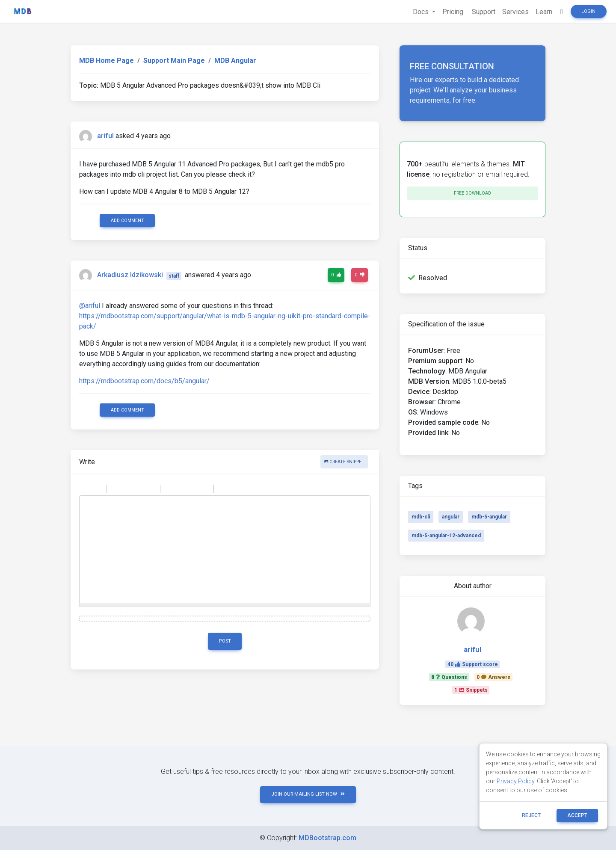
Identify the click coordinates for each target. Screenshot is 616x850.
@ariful (90, 306)
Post (225, 641)
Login (588, 11)
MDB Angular (235, 61)
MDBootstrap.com (327, 838)
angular (451, 517)
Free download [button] (472, 193)
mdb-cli (421, 517)
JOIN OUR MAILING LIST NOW (308, 794)
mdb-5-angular (489, 517)
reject (531, 815)
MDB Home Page (107, 61)
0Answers (493, 677)
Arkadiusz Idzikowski (130, 275)
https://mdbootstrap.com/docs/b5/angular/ (144, 381)
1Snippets (471, 690)
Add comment (127, 221)
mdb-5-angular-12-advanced (446, 536)
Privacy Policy (515, 781)
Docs (422, 12)
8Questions (449, 677)
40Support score (473, 664)
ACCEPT (577, 815)
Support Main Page (174, 61)
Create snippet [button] (344, 462)
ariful (105, 136)
